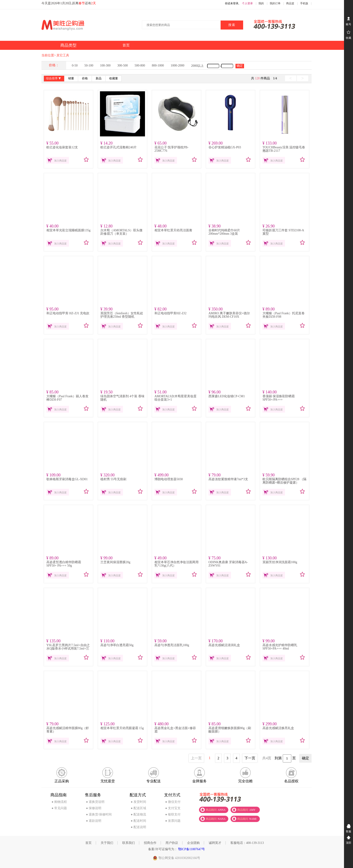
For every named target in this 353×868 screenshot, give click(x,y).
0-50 (75, 65)
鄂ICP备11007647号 (191, 849)
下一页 (250, 758)
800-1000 (158, 65)
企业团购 (193, 843)
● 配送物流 (138, 814)
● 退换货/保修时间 (99, 814)
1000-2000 (178, 65)
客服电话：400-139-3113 (247, 843)
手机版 (304, 3)
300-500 (123, 65)
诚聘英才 (215, 843)
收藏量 (114, 78)
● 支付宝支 (173, 808)
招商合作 (150, 843)
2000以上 (197, 66)
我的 (261, 3)
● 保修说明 (94, 808)
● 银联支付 (173, 814)
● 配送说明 (138, 827)
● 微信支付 (173, 802)
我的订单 (275, 3)
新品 (99, 78)
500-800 (140, 65)
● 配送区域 (138, 808)
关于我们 (107, 843)
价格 (85, 78)
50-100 (89, 65)
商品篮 (290, 3)
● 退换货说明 (95, 802)
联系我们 (129, 843)
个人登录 (247, 3)
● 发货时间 (138, 802)
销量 (71, 78)
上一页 (196, 758)
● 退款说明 (94, 821)
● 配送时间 (138, 821)
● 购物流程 (59, 802)
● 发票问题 (173, 821)
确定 (240, 66)
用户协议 (172, 843)
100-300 (105, 65)
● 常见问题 (59, 808)
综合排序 (54, 79)
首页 (88, 843)
